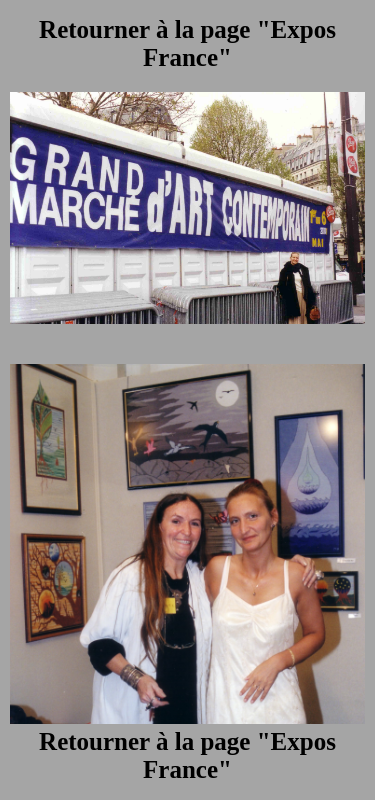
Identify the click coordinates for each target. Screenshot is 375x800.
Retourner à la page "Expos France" (187, 43)
